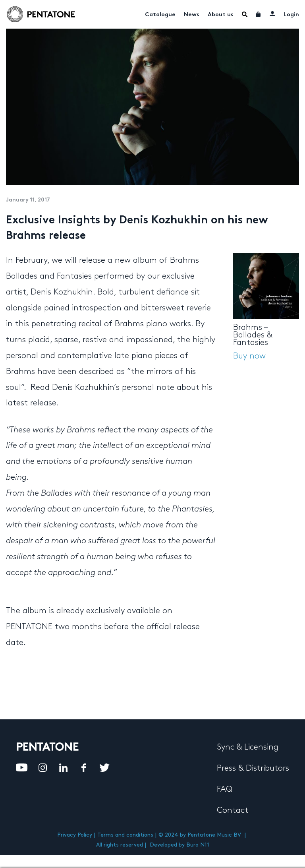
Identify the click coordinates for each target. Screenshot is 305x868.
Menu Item (245, 14)
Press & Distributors (253, 768)
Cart (259, 14)
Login (291, 15)
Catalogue (160, 15)
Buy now (249, 356)
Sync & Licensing (248, 747)
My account (272, 14)
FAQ (225, 789)
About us (221, 15)
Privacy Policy (75, 835)
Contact (233, 810)
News (192, 15)
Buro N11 (198, 845)
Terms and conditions (125, 835)
